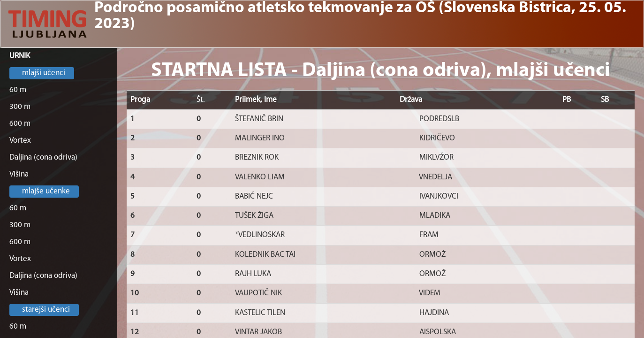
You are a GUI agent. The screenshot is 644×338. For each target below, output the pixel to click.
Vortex (20, 141)
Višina (19, 174)
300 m (20, 107)
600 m (20, 124)
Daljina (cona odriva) (43, 157)
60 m (18, 90)
